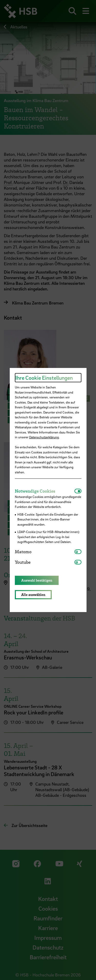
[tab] (45, 491)
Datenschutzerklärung (44, 437)
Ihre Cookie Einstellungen (44, 378)
